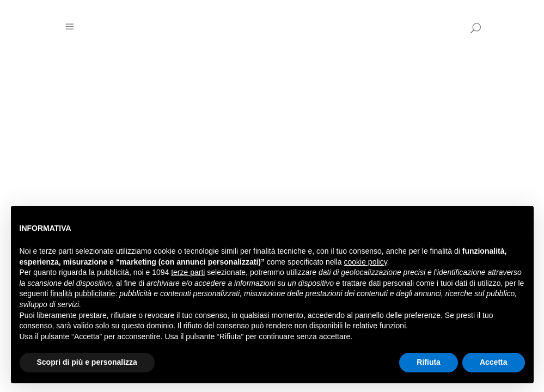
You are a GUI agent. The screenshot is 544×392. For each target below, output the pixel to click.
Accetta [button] (494, 362)
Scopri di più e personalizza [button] (87, 362)
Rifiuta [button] (429, 362)
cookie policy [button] (365, 262)
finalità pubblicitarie (82, 293)
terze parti (188, 272)
